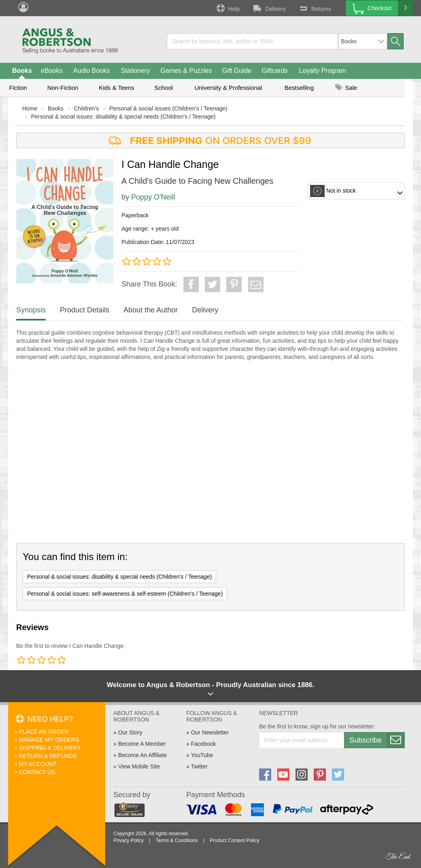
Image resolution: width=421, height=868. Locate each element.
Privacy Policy (129, 840)
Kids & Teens (116, 88)
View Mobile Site (139, 766)
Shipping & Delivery (50, 748)
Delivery (269, 8)
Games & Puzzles (186, 71)
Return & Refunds (48, 756)
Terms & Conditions (176, 840)
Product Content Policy (234, 840)
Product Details (85, 310)
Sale (346, 88)
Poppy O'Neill (153, 197)
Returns (315, 8)
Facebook (203, 744)
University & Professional (229, 88)
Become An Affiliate (142, 755)
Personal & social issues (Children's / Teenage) (168, 108)
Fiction (18, 88)
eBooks (52, 71)
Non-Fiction (63, 88)
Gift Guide (237, 71)
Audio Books (91, 71)
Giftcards (275, 71)
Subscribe (377, 740)
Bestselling (299, 88)
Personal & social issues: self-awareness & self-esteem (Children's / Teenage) (125, 594)
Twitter (199, 766)
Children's (86, 108)
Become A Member (142, 744)
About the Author (151, 310)
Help (228, 8)
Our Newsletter (210, 732)
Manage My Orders (49, 740)
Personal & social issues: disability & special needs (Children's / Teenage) (123, 117)
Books (22, 71)
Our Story (130, 732)
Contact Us (37, 772)
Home (30, 108)
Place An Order (44, 732)
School (164, 88)
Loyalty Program (323, 71)
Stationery (135, 71)
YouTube (202, 755)
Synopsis (31, 310)
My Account (38, 764)
